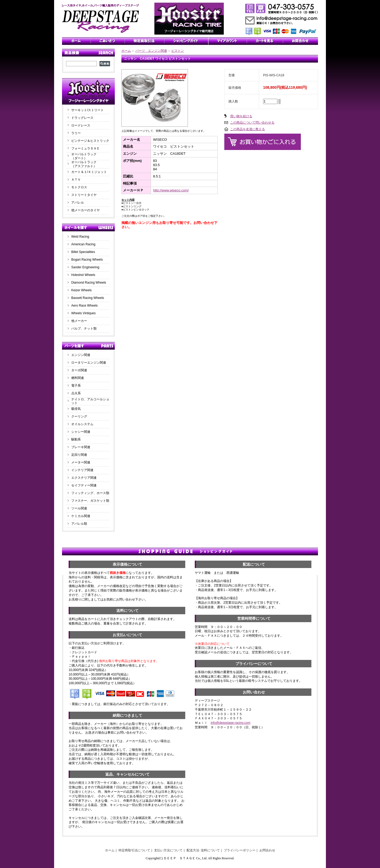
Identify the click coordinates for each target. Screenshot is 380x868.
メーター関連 (81, 462)
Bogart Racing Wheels (87, 260)
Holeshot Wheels (83, 275)
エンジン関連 (81, 355)
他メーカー (79, 321)
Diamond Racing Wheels (89, 283)
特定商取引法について (134, 850)
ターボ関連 (79, 370)
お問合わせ (267, 850)
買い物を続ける (241, 116)
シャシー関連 (81, 432)
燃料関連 (78, 378)
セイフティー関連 (84, 485)
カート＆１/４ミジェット (89, 172)
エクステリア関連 (84, 478)
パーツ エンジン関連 (151, 51)
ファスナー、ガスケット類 (90, 501)
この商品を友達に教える (248, 129)
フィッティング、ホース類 (90, 493)
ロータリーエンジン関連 (89, 363)
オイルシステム (82, 424)
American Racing (83, 244)
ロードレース (81, 125)
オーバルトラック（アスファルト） (84, 164)
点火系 (76, 393)
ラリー (78, 133)
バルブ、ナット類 (84, 329)
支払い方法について (168, 850)
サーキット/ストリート (87, 110)
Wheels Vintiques (84, 313)
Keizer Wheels (81, 290)
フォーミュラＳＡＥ (85, 148)
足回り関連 (79, 455)
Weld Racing (80, 237)
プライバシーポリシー (240, 850)
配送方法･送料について (203, 850)
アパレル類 (79, 524)
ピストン (178, 51)
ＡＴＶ (76, 180)
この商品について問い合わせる (252, 123)
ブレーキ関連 (81, 447)
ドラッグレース (82, 118)
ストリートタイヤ (84, 195)
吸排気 (76, 409)
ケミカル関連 (81, 516)
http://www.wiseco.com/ (171, 190)
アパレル (78, 203)
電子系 (76, 386)
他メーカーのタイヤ (85, 210)
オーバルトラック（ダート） (84, 156)
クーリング (79, 416)
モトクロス (79, 187)
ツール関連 (79, 508)
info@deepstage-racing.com (230, 723)
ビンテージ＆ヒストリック (90, 141)
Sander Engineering (85, 267)
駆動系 (76, 439)
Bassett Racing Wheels (88, 298)
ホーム (126, 51)
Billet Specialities (83, 252)
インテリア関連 (82, 470)
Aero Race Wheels (84, 306)
